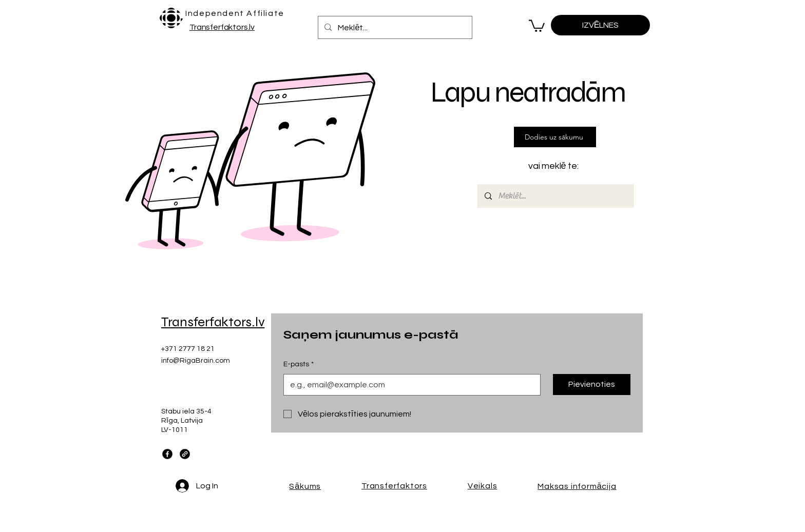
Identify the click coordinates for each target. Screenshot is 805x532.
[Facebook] (167, 454)
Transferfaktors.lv (222, 27)
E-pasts (299, 365)
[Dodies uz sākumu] (555, 137)
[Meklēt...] (394, 27)
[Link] (185, 454)
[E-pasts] (409, 385)
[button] (537, 25)
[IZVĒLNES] (600, 25)
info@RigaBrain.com (196, 361)
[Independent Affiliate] (236, 13)
